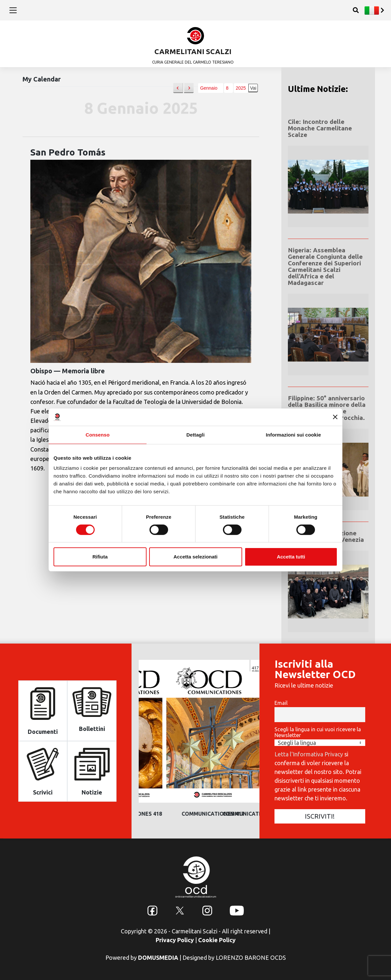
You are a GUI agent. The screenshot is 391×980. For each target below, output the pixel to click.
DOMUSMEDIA (158, 958)
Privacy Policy (175, 940)
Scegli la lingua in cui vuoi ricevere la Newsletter (318, 732)
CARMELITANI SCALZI (193, 51)
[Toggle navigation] (13, 10)
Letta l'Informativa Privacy (309, 754)
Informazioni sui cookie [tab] (294, 434)
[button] (178, 88)
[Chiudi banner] (335, 417)
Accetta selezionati (195, 557)
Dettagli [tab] (195, 434)
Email (281, 703)
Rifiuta (100, 557)
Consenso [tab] (97, 434)
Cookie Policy (217, 940)
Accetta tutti (291, 557)
